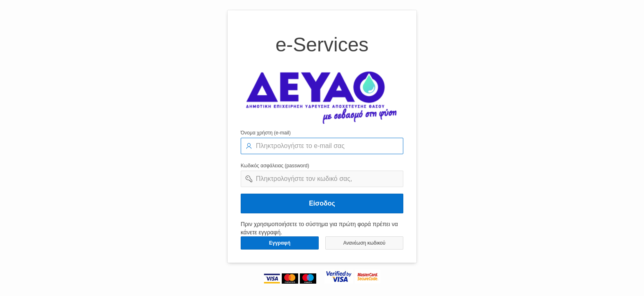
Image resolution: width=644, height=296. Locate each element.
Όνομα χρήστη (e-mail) (266, 133)
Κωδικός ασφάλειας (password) (275, 166)
